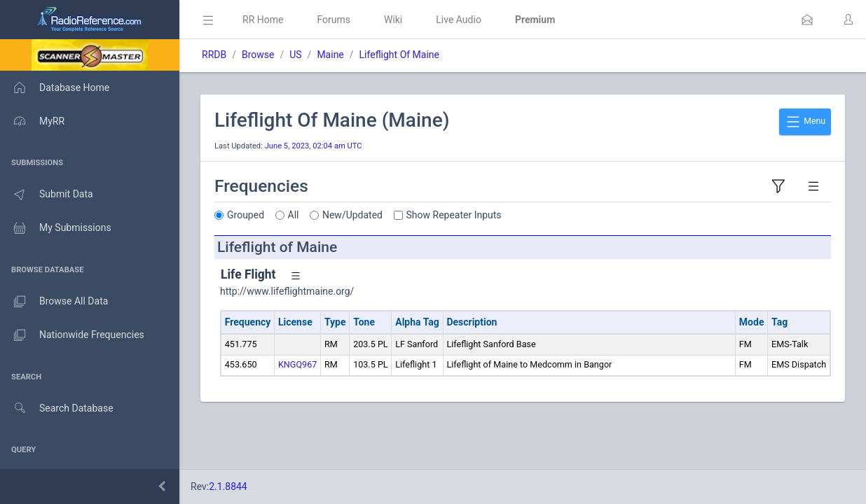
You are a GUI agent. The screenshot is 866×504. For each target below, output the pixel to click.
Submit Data (47, 195)
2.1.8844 (228, 486)
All (294, 215)
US (295, 55)
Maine (330, 55)
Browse (258, 55)
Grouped (246, 215)
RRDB (214, 55)
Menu (805, 122)
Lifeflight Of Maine (399, 55)
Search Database (57, 408)
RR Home (263, 20)
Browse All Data (54, 302)
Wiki (393, 20)
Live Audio (459, 20)
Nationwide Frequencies (72, 335)
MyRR (32, 121)
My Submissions (56, 228)
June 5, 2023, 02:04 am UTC (314, 146)
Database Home (55, 87)
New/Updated (352, 215)
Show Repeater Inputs (454, 215)
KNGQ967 (297, 364)
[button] (807, 20)
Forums (334, 20)
